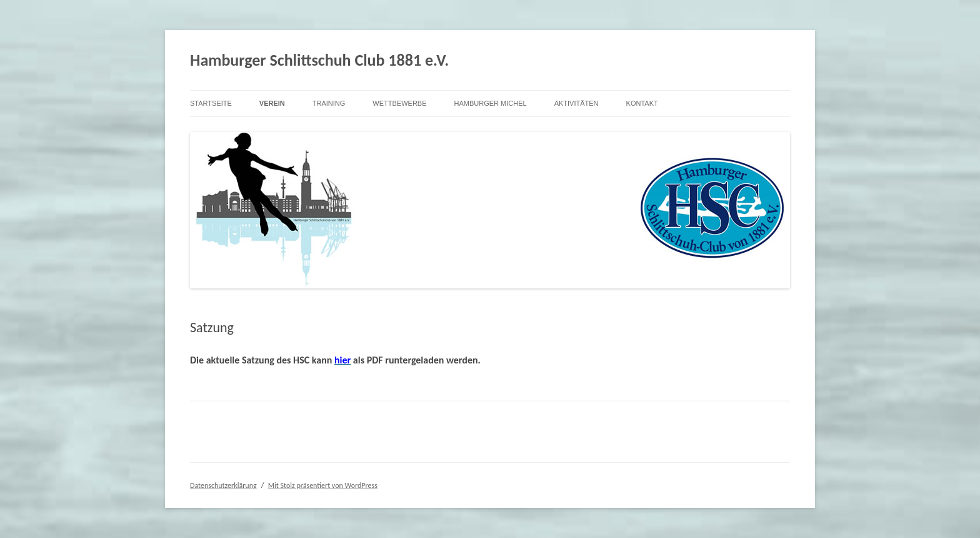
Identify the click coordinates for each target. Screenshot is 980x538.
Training (329, 103)
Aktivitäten (577, 103)
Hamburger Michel (491, 103)
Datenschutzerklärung (223, 485)
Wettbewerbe (399, 103)
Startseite (211, 103)
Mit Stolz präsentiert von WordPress (323, 485)
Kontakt (642, 103)
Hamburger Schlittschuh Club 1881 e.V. (319, 60)
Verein (272, 103)
